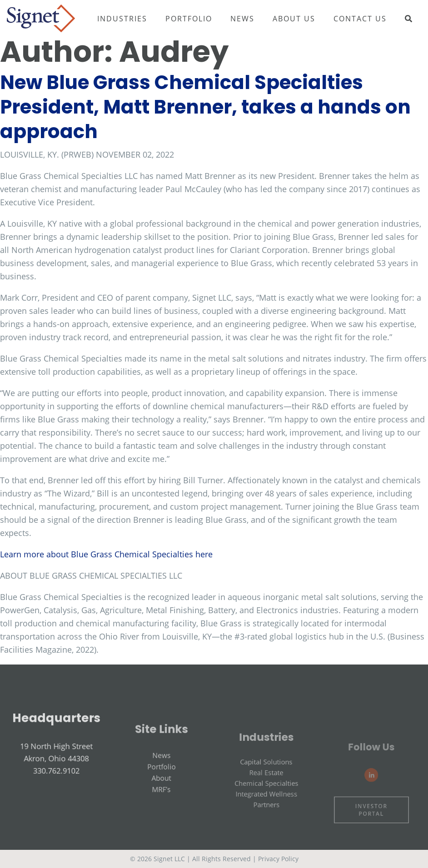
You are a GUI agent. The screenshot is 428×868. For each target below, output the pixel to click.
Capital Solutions (267, 779)
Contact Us (360, 19)
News (242, 19)
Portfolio (189, 19)
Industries (122, 19)
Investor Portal (372, 819)
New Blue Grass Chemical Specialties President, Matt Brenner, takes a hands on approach (205, 107)
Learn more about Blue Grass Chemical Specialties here (106, 554)
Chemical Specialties (266, 797)
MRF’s (161, 799)
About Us (294, 19)
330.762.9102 (57, 778)
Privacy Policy (278, 859)
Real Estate (266, 788)
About (162, 790)
